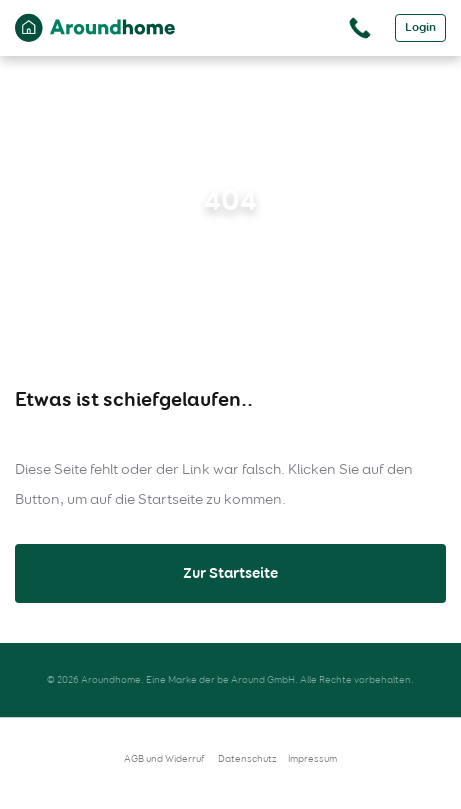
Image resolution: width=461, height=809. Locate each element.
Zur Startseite (230, 573)
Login (420, 27)
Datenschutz (247, 758)
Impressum (312, 758)
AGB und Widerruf (164, 758)
